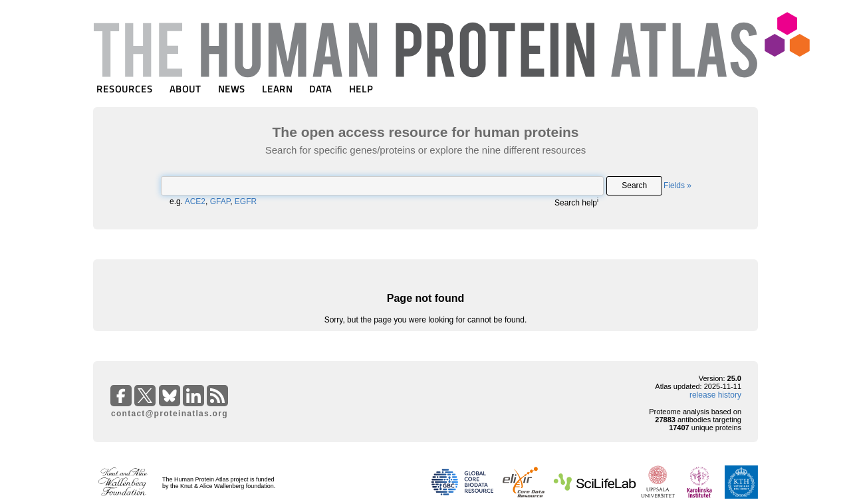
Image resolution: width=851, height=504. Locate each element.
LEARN (277, 89)
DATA (320, 89)
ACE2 (195, 201)
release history (715, 395)
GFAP (220, 201)
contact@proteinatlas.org (170, 414)
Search (634, 186)
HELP (361, 89)
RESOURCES (125, 89)
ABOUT (185, 89)
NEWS (232, 89)
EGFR (246, 201)
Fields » (677, 186)
